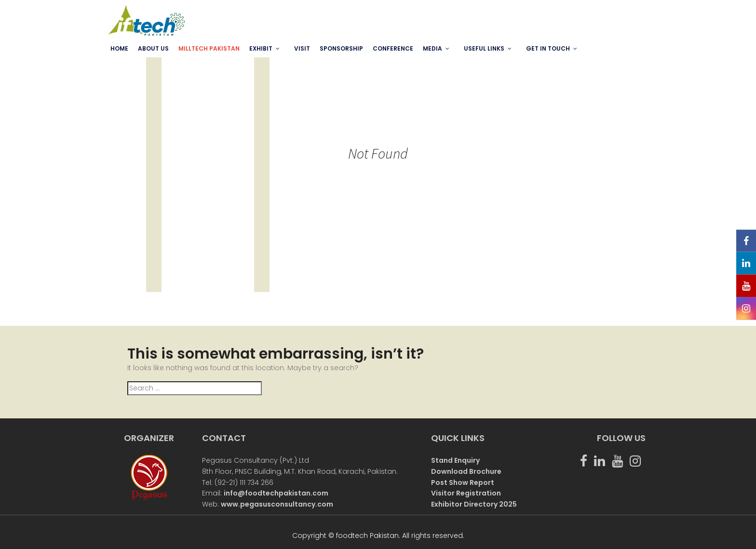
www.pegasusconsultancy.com (277, 504)
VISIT (302, 48)
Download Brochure (466, 471)
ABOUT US (153, 48)
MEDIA (432, 48)
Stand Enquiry (455, 460)
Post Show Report (463, 482)
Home (119, 48)
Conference (393, 48)
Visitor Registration (466, 493)
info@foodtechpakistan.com (276, 493)
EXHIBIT (261, 48)
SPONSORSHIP (341, 48)
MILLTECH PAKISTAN (209, 48)
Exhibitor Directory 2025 (474, 504)
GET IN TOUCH (548, 48)
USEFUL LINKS (484, 48)
